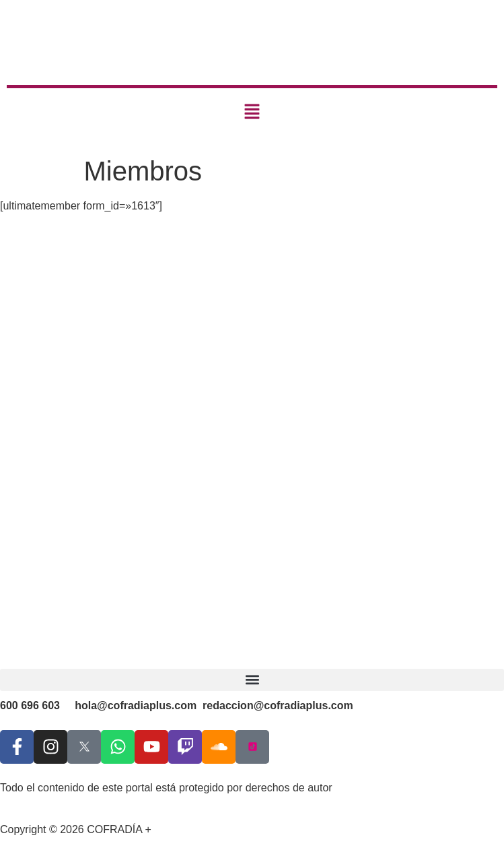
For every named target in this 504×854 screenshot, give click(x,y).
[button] (252, 112)
